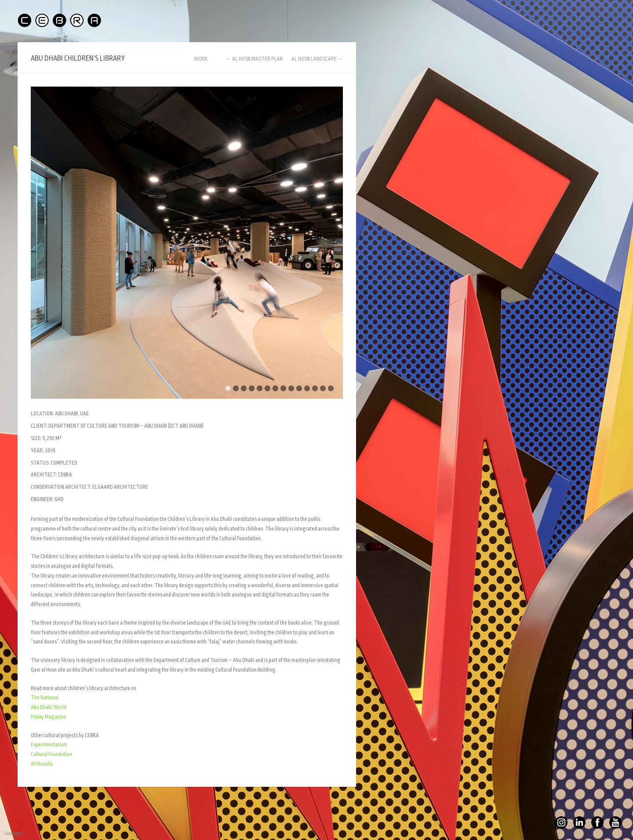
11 (307, 388)
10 (299, 388)
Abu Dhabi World (49, 707)
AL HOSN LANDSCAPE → (317, 59)
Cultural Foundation (51, 754)
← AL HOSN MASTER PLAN (254, 59)
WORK (201, 59)
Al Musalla (42, 764)
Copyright (7, 833)
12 (315, 388)
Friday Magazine (49, 717)
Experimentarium (49, 745)
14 (331, 388)
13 (323, 388)
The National (45, 698)
